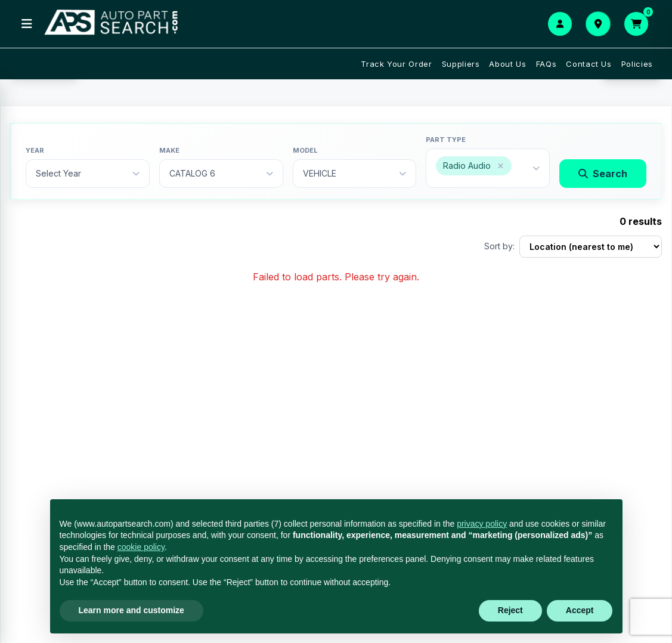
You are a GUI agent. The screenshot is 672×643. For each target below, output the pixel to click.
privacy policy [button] (482, 524)
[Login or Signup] (560, 24)
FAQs (546, 64)
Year (35, 150)
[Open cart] (636, 24)
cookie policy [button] (141, 547)
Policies (637, 64)
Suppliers (461, 64)
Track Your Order (396, 64)
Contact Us (589, 64)
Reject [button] (510, 610)
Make (169, 150)
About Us (507, 64)
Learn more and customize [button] (131, 610)
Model (305, 150)
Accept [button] (580, 610)
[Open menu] (27, 24)
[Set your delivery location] (598, 24)
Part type (446, 140)
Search (603, 174)
